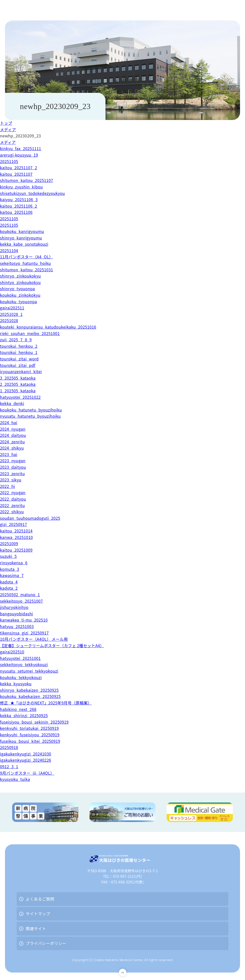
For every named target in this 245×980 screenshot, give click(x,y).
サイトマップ (38, 914)
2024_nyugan (13, 429)
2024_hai (9, 422)
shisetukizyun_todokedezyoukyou (33, 193)
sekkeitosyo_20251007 (22, 601)
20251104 (9, 250)
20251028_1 (12, 314)
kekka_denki (12, 403)
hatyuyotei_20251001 (21, 658)
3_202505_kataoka (18, 378)
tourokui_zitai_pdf (18, 365)
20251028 (9, 320)
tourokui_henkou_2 (19, 346)
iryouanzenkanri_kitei (21, 371)
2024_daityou (13, 435)
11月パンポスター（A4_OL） (27, 257)
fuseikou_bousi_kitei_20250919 (31, 741)
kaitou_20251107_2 (19, 168)
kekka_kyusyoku (16, 684)
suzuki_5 (9, 556)
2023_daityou (13, 467)
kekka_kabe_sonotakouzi (25, 244)
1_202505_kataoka (18, 391)
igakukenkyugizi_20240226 (26, 760)
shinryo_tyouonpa (18, 288)
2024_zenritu (13, 442)
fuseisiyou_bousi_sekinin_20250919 (35, 722)
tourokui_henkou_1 (19, 352)
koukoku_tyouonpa (19, 301)
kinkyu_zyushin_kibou (22, 187)
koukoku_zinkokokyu (21, 295)
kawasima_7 (12, 575)
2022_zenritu (13, 505)
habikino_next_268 (19, 709)
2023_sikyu (11, 480)
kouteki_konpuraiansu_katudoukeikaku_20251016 (49, 327)
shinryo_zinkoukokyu (21, 276)
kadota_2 (9, 588)
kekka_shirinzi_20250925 (24, 715)
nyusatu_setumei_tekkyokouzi (30, 671)
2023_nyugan (13, 461)
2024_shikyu (12, 448)
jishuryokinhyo (14, 607)
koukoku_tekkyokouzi (21, 677)
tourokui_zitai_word (20, 359)
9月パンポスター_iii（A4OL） (28, 773)
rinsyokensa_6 (14, 563)
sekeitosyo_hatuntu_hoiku (26, 263)
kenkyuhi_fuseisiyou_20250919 (30, 735)
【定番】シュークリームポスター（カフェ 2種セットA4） (53, 645)
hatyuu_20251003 (17, 626)
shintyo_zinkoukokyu (21, 282)
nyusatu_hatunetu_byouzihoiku (31, 416)
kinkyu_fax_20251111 (21, 148)
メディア (8, 129)
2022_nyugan (13, 492)
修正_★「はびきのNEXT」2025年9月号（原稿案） (47, 703)
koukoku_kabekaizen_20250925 (31, 696)
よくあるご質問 (40, 899)
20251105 (9, 161)
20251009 (9, 543)
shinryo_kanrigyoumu (21, 238)
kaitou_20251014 (17, 531)
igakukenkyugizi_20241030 (26, 754)
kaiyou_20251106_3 (19, 199)
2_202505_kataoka (18, 384)
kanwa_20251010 (17, 537)
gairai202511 (12, 308)
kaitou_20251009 (17, 550)
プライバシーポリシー (46, 943)
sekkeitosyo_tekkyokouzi (24, 664)
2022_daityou (13, 499)
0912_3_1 (9, 766)
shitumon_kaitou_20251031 (27, 270)
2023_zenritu (13, 473)
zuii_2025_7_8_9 (16, 340)
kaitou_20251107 (17, 174)
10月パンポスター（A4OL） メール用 (34, 639)
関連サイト (36, 928)
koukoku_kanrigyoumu (22, 231)
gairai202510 (12, 652)
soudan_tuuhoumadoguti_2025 (31, 518)
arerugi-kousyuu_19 (19, 155)
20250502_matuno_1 (20, 594)
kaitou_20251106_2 (19, 206)
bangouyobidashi (17, 614)
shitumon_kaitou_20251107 (27, 180)
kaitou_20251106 (17, 212)
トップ (6, 123)
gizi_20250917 (14, 524)
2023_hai (9, 454)
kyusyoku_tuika (15, 779)
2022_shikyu (12, 512)
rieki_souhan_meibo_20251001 (30, 333)
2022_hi (8, 486)
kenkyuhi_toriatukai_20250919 (30, 728)
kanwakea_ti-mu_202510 (24, 620)
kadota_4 (9, 582)
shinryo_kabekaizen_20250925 (30, 690)
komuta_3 (10, 569)
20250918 (9, 747)
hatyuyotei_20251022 (21, 397)
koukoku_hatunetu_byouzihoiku (31, 410)
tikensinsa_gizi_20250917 (25, 633)
